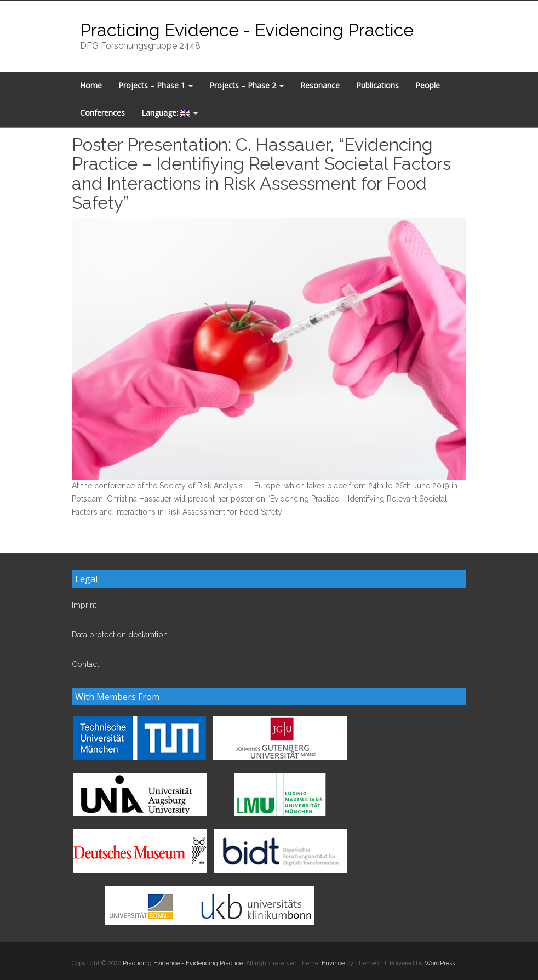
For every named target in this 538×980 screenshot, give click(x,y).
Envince (333, 963)
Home (91, 85)
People (428, 85)
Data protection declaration (120, 635)
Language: (170, 113)
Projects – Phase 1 (156, 85)
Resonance (320, 85)
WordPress (440, 963)
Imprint (84, 605)
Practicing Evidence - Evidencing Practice (247, 30)
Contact (85, 664)
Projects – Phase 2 (247, 85)
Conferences (102, 113)
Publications (377, 85)
